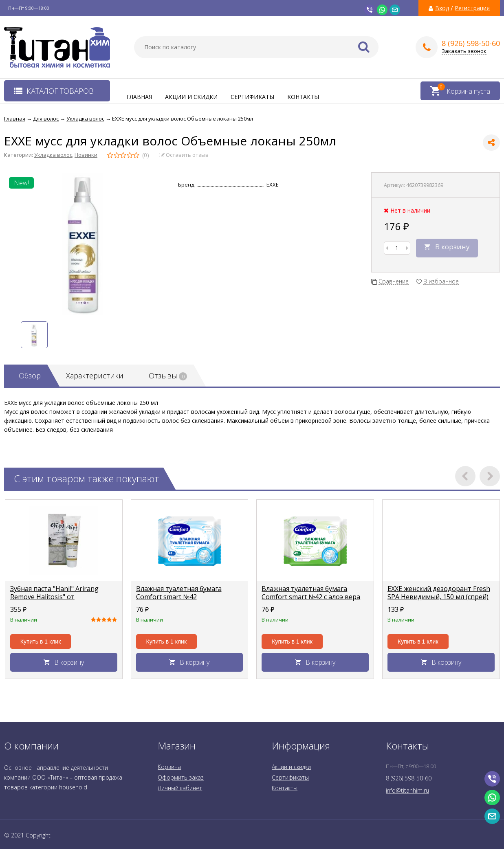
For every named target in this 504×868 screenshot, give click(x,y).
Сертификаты (252, 97)
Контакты (303, 97)
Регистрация (472, 8)
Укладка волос (53, 155)
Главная (139, 97)
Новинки (86, 155)
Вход (442, 8)
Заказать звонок (464, 51)
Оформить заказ (181, 777)
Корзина (169, 767)
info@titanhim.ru (407, 790)
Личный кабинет (180, 788)
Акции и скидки (191, 97)
